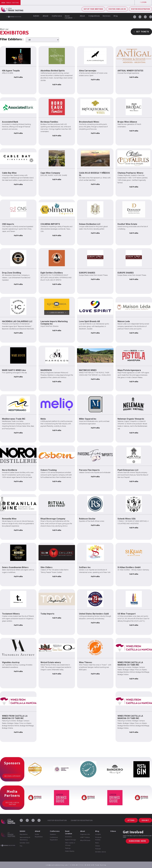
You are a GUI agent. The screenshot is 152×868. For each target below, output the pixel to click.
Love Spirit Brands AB (89, 321)
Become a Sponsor (12, 776)
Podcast (98, 849)
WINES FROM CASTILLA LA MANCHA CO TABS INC (130, 664)
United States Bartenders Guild (94, 614)
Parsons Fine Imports (89, 470)
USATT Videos (85, 837)
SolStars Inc (85, 567)
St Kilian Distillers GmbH (129, 567)
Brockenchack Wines (89, 122)
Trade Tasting (10, 3)
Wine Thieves (86, 662)
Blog (116, 17)
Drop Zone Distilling (12, 273)
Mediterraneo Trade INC (14, 419)
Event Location (70, 17)
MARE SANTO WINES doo (14, 370)
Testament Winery (11, 614)
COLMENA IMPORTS (50, 224)
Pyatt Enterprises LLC (128, 470)
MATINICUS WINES (88, 370)
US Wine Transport (127, 614)
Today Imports (47, 614)
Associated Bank (10, 122)
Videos (98, 846)
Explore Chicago (70, 840)
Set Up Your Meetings (93, 9)
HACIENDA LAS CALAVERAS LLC (17, 321)
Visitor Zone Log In (117, 9)
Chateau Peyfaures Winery (130, 173)
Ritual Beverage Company (53, 519)
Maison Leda (124, 321)
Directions (69, 837)
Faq (21, 846)
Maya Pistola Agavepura (129, 370)
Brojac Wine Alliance (127, 122)
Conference (57, 17)
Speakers (53, 834)
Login (143, 2)
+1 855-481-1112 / (77, 865)
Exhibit (36, 17)
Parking (68, 848)
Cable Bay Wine (9, 173)
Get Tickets (141, 32)
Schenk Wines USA (127, 519)
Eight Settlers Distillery (52, 273)
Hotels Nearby (70, 851)
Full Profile (18, 77)
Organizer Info (85, 834)
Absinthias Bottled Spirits (53, 71)
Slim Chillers (46, 567)
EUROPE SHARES (87, 273)
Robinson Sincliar (87, 519)
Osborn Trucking (49, 470)
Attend (45, 17)
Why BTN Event (85, 840)
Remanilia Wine (9, 519)
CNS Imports (8, 224)
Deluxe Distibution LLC (90, 224)
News (97, 843)
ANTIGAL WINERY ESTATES (130, 71)
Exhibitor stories (101, 852)
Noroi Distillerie (10, 470)
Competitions (94, 17)
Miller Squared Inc (88, 419)
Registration (24, 834)
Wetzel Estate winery (51, 662)
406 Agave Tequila (11, 71)
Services (106, 17)
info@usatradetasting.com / (58, 865)
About (82, 17)
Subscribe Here (137, 841)
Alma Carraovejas (88, 71)
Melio (43, 419)
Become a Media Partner (12, 804)
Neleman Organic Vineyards (131, 419)
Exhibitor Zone (25, 843)
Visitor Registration (140, 9)
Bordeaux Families (49, 122)
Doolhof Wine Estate (127, 224)
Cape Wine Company (50, 173)
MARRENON (46, 370)
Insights (98, 834)
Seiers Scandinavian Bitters (15, 567)
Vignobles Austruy (11, 662)
